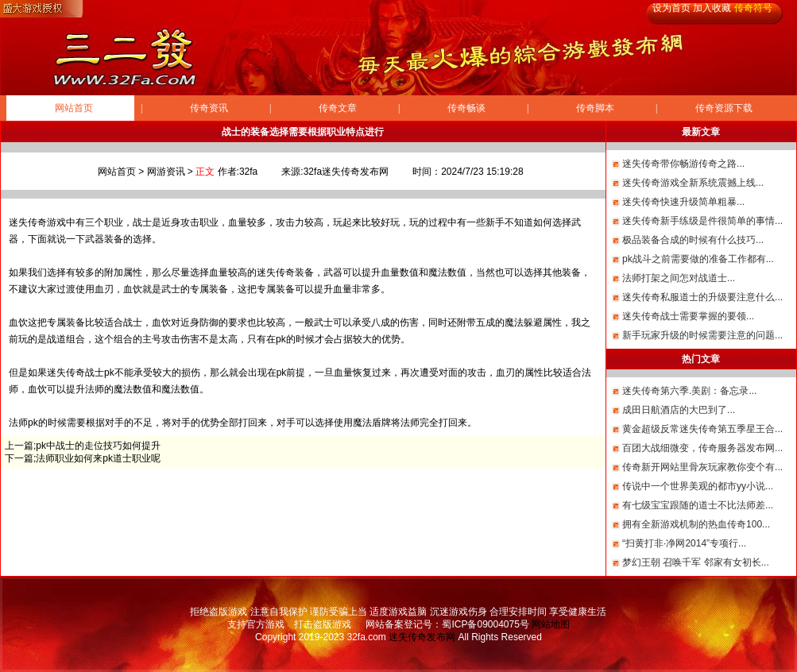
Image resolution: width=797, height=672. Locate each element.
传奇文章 (338, 108)
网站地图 (551, 624)
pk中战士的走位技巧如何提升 (98, 446)
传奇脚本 (595, 108)
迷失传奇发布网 (422, 637)
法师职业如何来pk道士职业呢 (98, 458)
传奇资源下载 (724, 108)
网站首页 (74, 108)
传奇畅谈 (466, 108)
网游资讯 (166, 172)
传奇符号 (753, 8)
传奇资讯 (209, 108)
